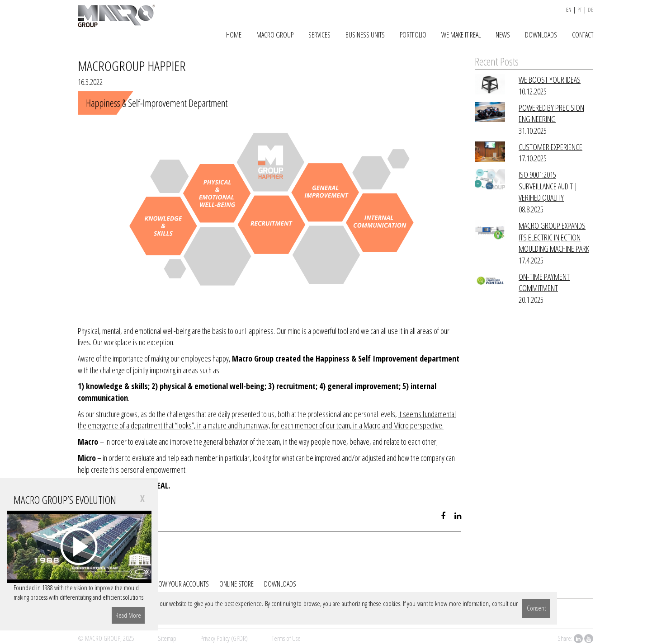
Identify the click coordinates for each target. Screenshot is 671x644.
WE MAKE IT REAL (461, 35)
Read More (128, 615)
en (569, 9)
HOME (234, 35)
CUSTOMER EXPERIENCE (551, 147)
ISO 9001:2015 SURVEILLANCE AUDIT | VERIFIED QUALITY (548, 186)
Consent (536, 608)
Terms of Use (286, 638)
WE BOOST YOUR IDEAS (550, 80)
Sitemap (167, 638)
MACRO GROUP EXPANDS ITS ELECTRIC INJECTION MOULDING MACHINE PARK (554, 237)
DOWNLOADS (541, 35)
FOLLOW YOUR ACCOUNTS (178, 584)
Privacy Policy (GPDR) (224, 638)
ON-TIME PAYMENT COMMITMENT (544, 282)
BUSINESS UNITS (365, 35)
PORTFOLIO (413, 35)
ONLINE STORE (236, 584)
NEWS (503, 35)
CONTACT (583, 35)
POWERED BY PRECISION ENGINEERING (551, 113)
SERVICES (319, 35)
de (591, 9)
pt (580, 9)
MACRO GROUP (275, 35)
